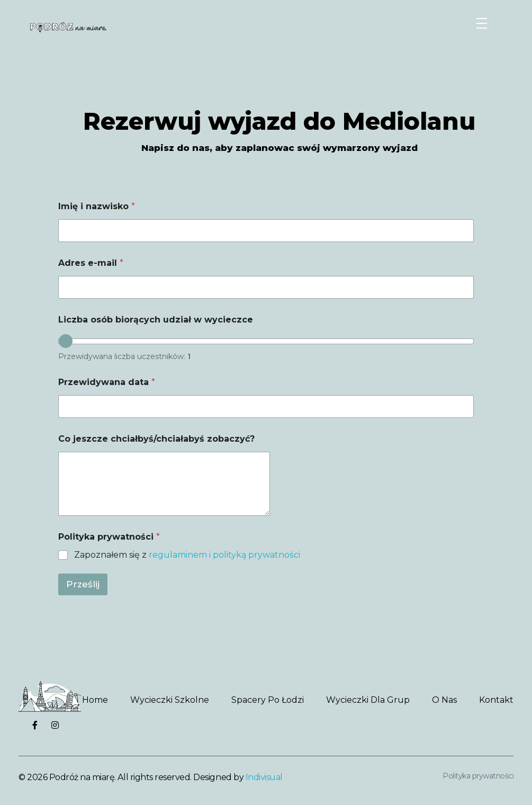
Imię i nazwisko (97, 206)
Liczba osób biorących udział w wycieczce (156, 320)
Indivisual (264, 777)
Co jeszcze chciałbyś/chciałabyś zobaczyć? (156, 439)
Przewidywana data (107, 382)
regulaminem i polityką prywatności (224, 555)
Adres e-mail (91, 263)
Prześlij (83, 584)
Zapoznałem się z (187, 555)
